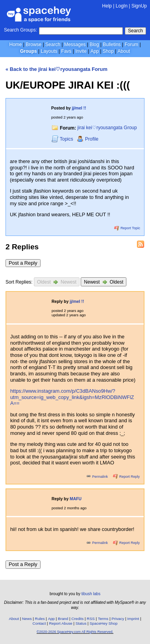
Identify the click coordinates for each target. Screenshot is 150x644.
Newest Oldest (104, 282)
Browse (33, 45)
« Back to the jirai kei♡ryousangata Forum (56, 69)
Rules (40, 619)
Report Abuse (60, 623)
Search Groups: (20, 30)
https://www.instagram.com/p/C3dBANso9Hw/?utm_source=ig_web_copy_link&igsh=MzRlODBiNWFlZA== (72, 397)
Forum (131, 45)
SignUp (139, 6)
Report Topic (127, 228)
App (95, 51)
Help (107, 6)
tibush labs (91, 594)
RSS (91, 619)
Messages (75, 45)
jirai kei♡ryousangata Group (107, 128)
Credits (77, 619)
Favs (66, 51)
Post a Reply (23, 263)
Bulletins (112, 45)
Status (81, 623)
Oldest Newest (57, 282)
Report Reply (126, 477)
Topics (63, 139)
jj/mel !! (79, 108)
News (27, 619)
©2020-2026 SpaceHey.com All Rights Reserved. (75, 632)
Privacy (118, 619)
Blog (94, 45)
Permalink (98, 477)
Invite (81, 51)
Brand (63, 619)
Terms (103, 619)
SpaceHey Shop (104, 623)
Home (15, 45)
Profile (88, 139)
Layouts (49, 51)
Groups (29, 51)
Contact (39, 623)
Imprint (133, 619)
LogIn (122, 6)
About (124, 51)
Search (135, 31)
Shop (108, 51)
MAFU (76, 499)
